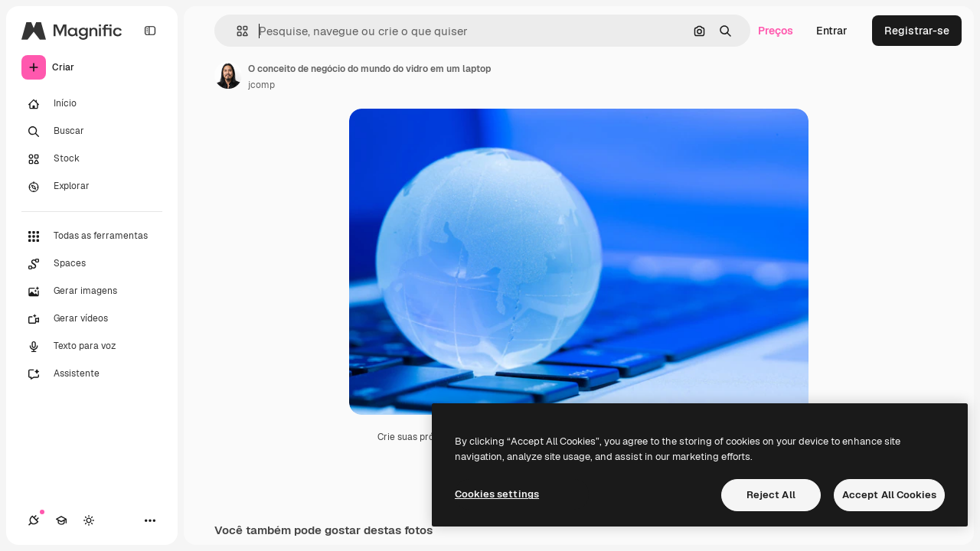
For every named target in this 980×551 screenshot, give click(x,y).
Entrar (832, 31)
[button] (236, 31)
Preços (776, 31)
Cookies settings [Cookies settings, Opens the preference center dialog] (497, 494)
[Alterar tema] (89, 520)
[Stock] (92, 159)
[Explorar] (92, 187)
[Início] (92, 104)
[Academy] (61, 520)
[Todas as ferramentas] (92, 236)
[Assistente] (92, 374)
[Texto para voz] (92, 347)
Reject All (771, 495)
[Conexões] (34, 520)
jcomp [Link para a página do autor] (261, 85)
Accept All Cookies (889, 495)
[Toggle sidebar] (150, 31)
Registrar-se (917, 31)
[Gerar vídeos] (92, 319)
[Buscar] (92, 132)
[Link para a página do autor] (228, 75)
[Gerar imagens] (92, 292)
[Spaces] (92, 264)
